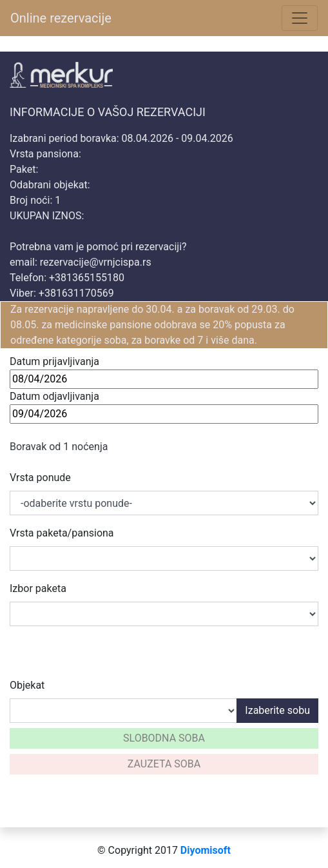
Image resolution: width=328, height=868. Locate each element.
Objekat (27, 685)
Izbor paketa (38, 588)
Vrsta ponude (40, 478)
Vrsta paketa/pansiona (62, 533)
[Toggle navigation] (300, 18)
